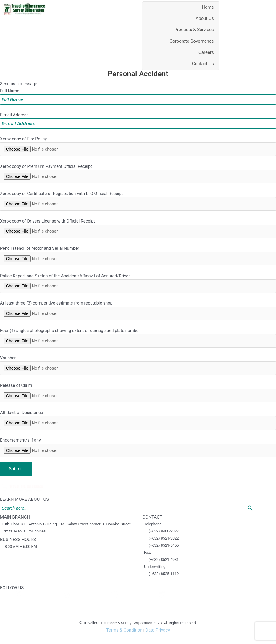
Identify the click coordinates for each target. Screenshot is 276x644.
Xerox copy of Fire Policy (138, 145)
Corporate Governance (192, 39)
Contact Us (203, 62)
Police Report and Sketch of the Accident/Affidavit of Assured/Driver (138, 288)
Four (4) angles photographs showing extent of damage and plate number (138, 345)
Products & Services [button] (194, 28)
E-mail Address (138, 118)
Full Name (138, 93)
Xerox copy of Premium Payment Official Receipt (138, 173)
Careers (206, 51)
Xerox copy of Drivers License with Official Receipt (138, 231)
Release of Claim (138, 402)
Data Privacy (158, 640)
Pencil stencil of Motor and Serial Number (138, 259)
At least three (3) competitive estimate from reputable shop (138, 316)
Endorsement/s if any (138, 459)
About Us (205, 17)
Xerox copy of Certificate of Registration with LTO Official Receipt (138, 202)
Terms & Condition (124, 640)
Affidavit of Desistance (138, 431)
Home (208, 5)
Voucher (138, 373)
